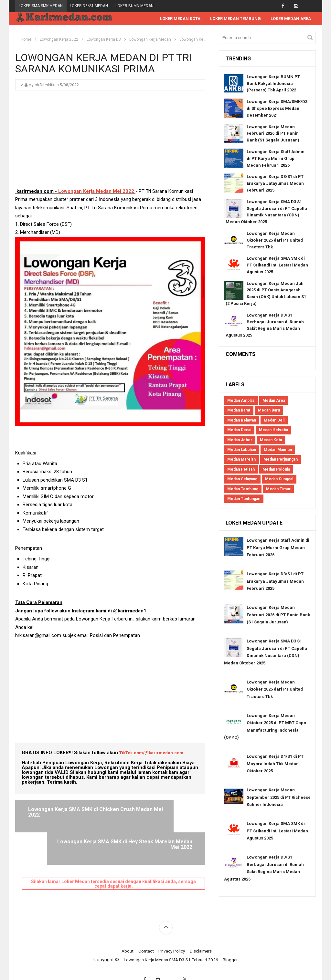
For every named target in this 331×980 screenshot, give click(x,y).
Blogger (235, 947)
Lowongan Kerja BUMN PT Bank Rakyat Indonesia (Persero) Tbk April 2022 (273, 84)
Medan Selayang (242, 479)
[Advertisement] (110, 142)
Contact (144, 939)
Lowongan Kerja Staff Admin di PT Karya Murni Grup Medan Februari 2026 (276, 159)
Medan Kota (271, 440)
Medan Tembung (243, 489)
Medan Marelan (241, 460)
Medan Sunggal (279, 479)
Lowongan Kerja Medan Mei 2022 (96, 192)
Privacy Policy (172, 939)
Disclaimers (203, 939)
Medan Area (274, 401)
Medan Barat (239, 411)
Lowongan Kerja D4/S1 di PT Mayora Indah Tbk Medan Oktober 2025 (275, 764)
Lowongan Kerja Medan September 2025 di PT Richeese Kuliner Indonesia (279, 798)
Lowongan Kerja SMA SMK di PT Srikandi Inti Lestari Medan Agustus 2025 (277, 265)
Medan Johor (240, 440)
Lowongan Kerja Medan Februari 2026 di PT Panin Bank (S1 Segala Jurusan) (273, 134)
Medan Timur (278, 489)
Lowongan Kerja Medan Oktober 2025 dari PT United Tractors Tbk (275, 240)
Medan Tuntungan (244, 499)
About (124, 939)
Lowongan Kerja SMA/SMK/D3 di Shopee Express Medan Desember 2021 (277, 109)
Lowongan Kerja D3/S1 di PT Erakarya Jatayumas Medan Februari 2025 (275, 184)
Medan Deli (274, 421)
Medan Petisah (241, 470)
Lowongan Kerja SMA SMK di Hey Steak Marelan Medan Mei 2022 (155, 815)
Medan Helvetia (273, 430)
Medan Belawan (242, 421)
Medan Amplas (241, 401)
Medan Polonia (276, 470)
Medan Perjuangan (281, 460)
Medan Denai (239, 430)
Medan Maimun (278, 450)
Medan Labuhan (242, 450)
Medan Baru (269, 411)
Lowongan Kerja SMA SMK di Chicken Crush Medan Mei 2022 (66, 813)
